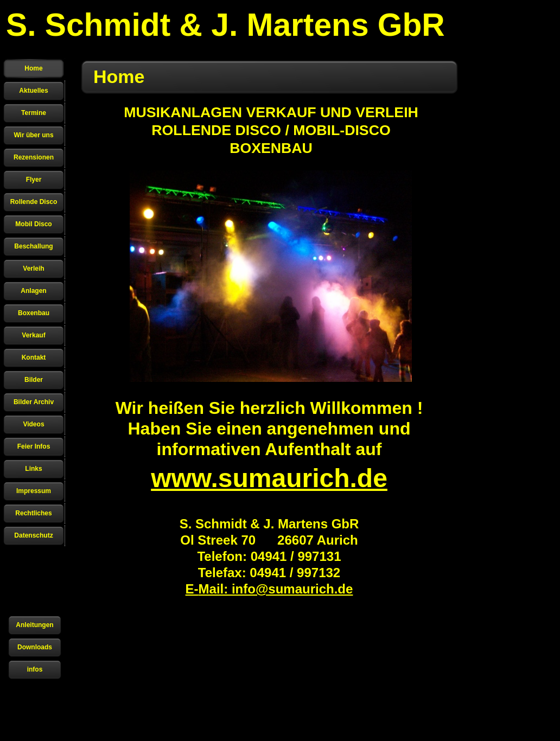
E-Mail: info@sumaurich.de (269, 589)
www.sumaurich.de (269, 478)
